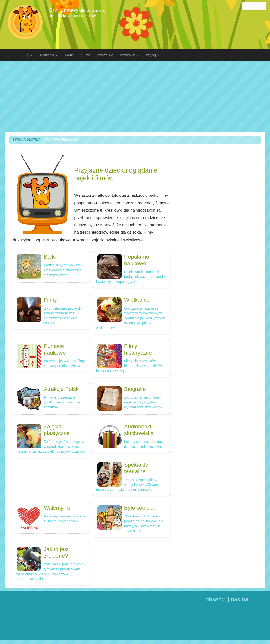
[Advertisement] (139, 97)
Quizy (85, 55)
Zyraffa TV (105, 55)
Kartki (69, 55)
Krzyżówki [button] (129, 55)
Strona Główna (27, 140)
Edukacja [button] (49, 55)
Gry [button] (28, 55)
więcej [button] (153, 55)
